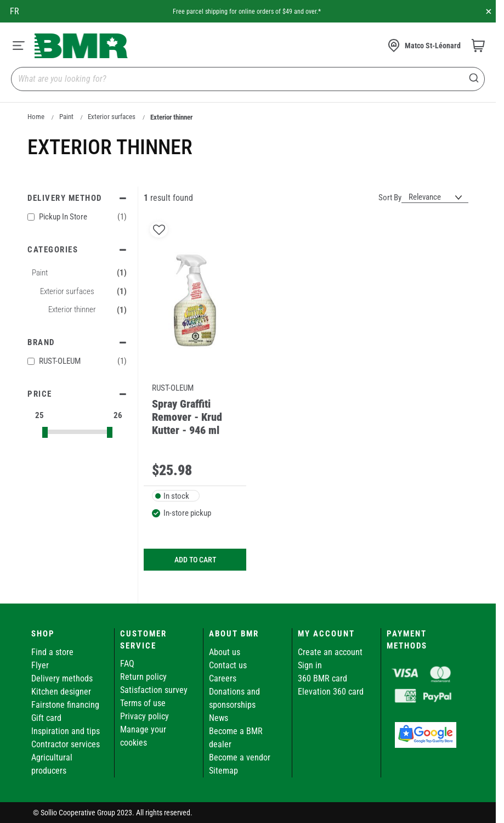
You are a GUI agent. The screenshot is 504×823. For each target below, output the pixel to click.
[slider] (45, 432)
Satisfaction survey (154, 690)
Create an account (330, 652)
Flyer (40, 665)
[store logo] (81, 46)
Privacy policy (145, 716)
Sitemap (223, 771)
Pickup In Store (77, 217)
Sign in (310, 665)
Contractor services (66, 744)
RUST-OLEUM (77, 361)
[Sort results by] (435, 198)
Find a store (52, 652)
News (219, 718)
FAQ (127, 664)
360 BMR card (322, 678)
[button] (159, 230)
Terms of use (143, 703)
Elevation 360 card (331, 692)
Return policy (143, 677)
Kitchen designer (61, 692)
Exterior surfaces (112, 117)
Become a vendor (240, 757)
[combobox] (248, 79)
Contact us (228, 665)
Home (36, 117)
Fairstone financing (65, 705)
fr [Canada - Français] (15, 11)
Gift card (46, 718)
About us (225, 652)
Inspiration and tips (66, 731)
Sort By (390, 198)
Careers (223, 678)
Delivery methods (62, 678)
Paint (66, 117)
